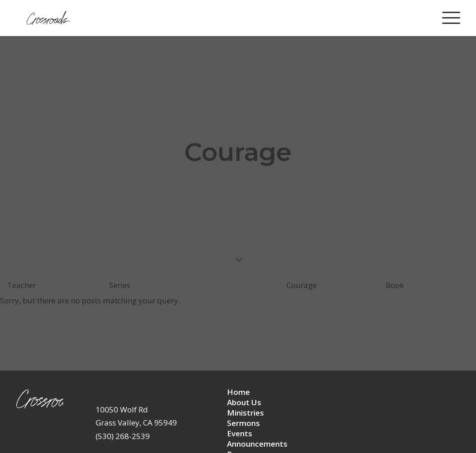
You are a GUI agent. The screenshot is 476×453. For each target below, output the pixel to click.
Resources (246, 438)
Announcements (257, 428)
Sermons (243, 407)
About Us (244, 387)
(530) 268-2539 (123, 420)
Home (238, 376)
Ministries (245, 397)
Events (240, 418)
